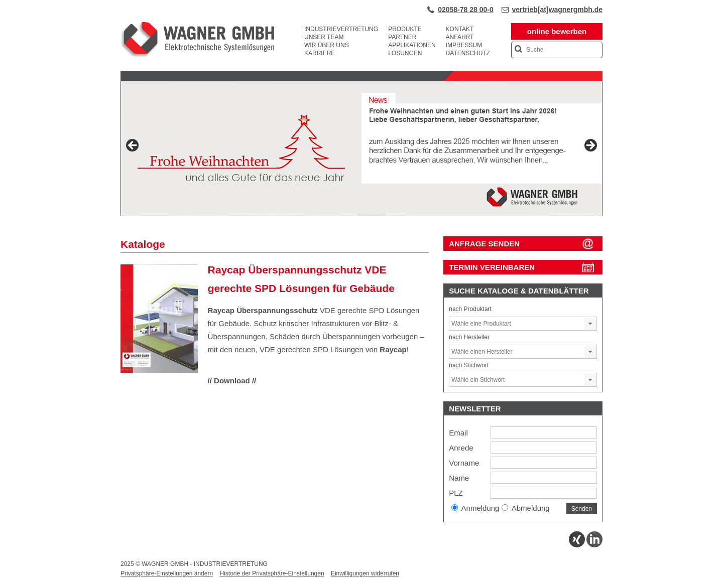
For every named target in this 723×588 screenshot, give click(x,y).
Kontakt (460, 29)
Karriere (320, 53)
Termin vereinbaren (492, 267)
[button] (590, 324)
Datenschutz (468, 53)
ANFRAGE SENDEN (484, 244)
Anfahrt (460, 37)
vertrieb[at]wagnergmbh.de (557, 10)
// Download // (232, 381)
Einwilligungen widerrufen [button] (365, 573)
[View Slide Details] (361, 149)
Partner (402, 37)
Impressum (464, 45)
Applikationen (412, 45)
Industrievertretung (341, 29)
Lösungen (405, 53)
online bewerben (557, 31)
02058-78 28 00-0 (466, 10)
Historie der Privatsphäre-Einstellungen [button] (272, 573)
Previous (133, 146)
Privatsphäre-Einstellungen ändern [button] (167, 573)
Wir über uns (327, 45)
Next (590, 146)
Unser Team (324, 37)
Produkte (405, 29)
